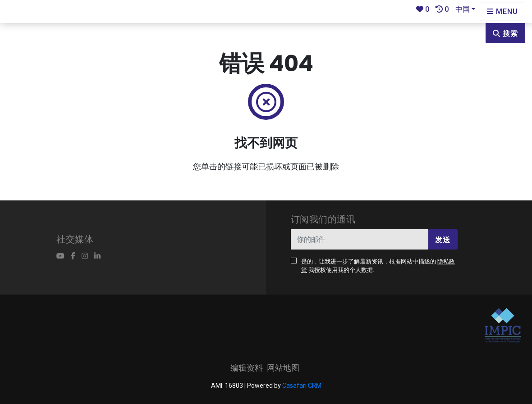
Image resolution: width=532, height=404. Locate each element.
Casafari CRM (302, 386)
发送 (443, 240)
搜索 (505, 34)
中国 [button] (463, 9)
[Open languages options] (502, 11)
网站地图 (283, 368)
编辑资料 (247, 368)
